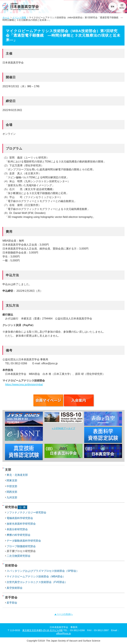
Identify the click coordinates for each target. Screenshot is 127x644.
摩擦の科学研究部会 (19, 535)
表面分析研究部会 (17, 529)
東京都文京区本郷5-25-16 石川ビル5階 (42, 630)
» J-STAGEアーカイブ (63, 428)
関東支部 (12, 480)
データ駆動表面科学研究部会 (24, 541)
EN (113, 7)
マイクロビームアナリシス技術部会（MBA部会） (36, 576)
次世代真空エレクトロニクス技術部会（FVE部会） (37, 582)
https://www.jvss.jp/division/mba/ (24, 385)
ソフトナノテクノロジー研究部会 (26, 512)
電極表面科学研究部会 (20, 518)
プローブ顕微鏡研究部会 (21, 546)
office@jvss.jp (64, 633)
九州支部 (12, 497)
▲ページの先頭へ (63, 614)
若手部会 (12, 603)
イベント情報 (19, 18)
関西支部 (12, 492)
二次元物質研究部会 (19, 556)
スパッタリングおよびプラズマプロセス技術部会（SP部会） (43, 571)
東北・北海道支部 (17, 475)
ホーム (6, 18)
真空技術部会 (15, 588)
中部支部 (12, 486)
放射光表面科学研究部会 (21, 524)
